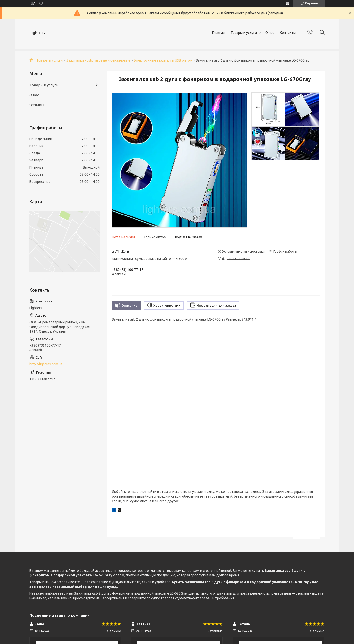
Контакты (288, 33)
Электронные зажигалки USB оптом (163, 60)
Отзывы (37, 105)
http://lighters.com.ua (46, 364)
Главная (218, 33)
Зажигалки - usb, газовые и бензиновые (98, 60)
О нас (270, 33)
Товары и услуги (244, 33)
